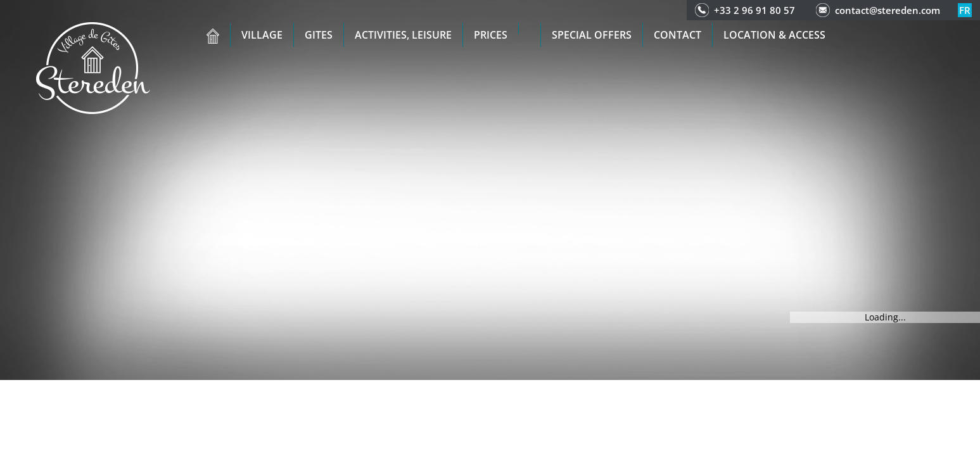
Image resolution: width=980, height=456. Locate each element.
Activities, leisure (403, 35)
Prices (491, 35)
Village (262, 35)
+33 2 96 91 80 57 (754, 10)
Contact (678, 35)
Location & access (774, 35)
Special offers (592, 35)
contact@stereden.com (888, 10)
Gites (319, 35)
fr (965, 10)
